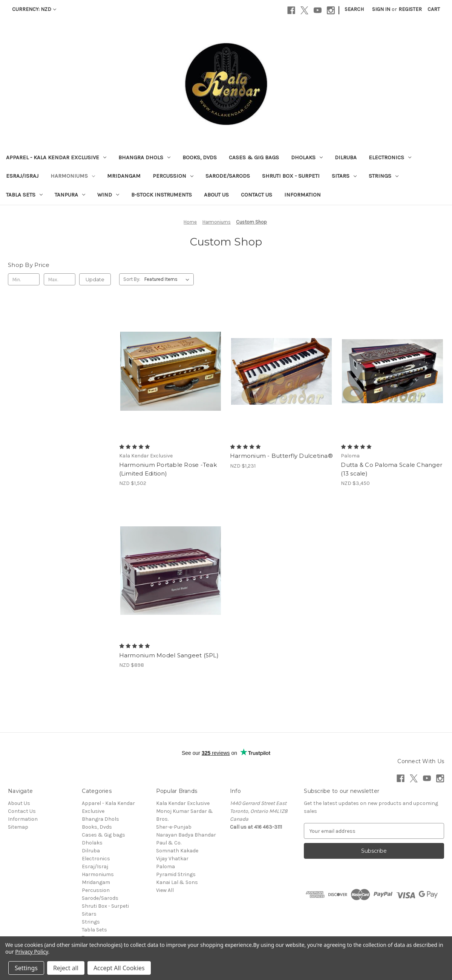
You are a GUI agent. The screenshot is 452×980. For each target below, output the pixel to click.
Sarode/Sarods (228, 176)
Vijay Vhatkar (172, 859)
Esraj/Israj (22, 176)
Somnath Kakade (177, 851)
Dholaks (307, 157)
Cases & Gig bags (254, 157)
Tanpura (70, 195)
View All (165, 890)
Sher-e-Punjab (174, 827)
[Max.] (60, 279)
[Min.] (24, 279)
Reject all (66, 968)
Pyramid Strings (176, 874)
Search (354, 9)
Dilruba (346, 157)
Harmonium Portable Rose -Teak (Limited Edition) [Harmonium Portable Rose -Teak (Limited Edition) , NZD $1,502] (168, 469)
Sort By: (132, 279)
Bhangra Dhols (144, 157)
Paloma (165, 866)
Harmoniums (73, 176)
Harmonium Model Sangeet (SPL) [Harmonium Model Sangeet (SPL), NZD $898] (169, 655)
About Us (216, 195)
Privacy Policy (31, 952)
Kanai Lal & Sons (177, 882)
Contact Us (257, 195)
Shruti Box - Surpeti (291, 176)
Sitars (344, 176)
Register (410, 9)
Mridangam (124, 176)
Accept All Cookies (119, 968)
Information (303, 195)
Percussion (173, 176)
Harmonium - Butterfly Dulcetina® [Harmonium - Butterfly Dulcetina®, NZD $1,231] (281, 456)
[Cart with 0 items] (434, 9)
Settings (26, 968)
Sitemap (18, 827)
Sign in (381, 9)
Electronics (390, 157)
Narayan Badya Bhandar (186, 835)
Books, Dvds (200, 157)
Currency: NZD (34, 9)
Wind (108, 195)
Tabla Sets (24, 195)
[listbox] (168, 279)
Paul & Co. (169, 843)
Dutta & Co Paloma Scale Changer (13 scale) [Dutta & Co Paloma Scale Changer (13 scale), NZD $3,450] (391, 469)
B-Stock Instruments (162, 195)
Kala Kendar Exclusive (183, 803)
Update (95, 279)
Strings (384, 176)
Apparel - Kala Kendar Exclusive (56, 157)
